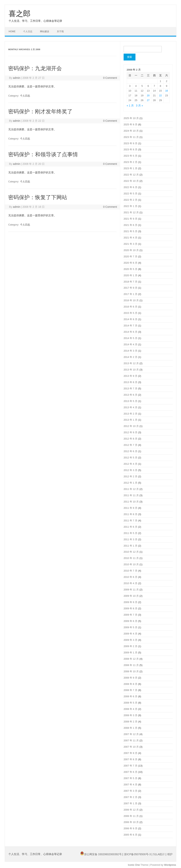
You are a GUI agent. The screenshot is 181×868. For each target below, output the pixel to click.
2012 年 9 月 (130, 432)
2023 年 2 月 (130, 162)
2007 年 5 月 (130, 778)
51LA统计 (159, 854)
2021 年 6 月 (130, 225)
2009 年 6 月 (130, 621)
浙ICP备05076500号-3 (138, 854)
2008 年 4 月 (130, 709)
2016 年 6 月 (130, 307)
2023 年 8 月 (130, 149)
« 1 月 (130, 106)
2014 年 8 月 (130, 319)
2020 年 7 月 (130, 256)
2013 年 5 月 (130, 401)
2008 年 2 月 (130, 722)
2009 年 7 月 (130, 615)
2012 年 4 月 (130, 464)
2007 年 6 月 (130, 772)
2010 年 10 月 (131, 564)
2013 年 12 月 (131, 363)
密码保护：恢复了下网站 (38, 197)
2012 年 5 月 (130, 458)
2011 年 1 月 (130, 546)
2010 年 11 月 (131, 558)
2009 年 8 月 (130, 608)
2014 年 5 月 (130, 338)
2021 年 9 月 (130, 219)
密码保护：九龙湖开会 (35, 68)
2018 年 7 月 (130, 282)
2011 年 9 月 (130, 508)
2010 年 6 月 (130, 577)
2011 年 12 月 (131, 489)
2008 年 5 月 (130, 703)
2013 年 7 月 (130, 389)
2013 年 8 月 (130, 382)
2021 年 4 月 (130, 238)
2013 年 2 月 (130, 414)
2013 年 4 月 (130, 407)
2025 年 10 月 (131, 118)
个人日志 (28, 31)
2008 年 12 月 (131, 659)
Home (12, 31)
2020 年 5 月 (130, 269)
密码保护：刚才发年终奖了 (40, 112)
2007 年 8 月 (130, 759)
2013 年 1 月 (130, 420)
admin (17, 78)
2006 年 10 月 (131, 822)
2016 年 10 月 (131, 300)
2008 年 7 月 (130, 690)
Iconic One (134, 865)
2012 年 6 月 (130, 451)
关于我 (60, 31)
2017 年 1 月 (130, 294)
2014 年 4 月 (130, 344)
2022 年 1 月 (130, 206)
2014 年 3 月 (130, 351)
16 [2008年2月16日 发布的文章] (166, 91)
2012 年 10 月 (131, 426)
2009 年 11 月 (131, 590)
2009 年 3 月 (130, 640)
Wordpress (170, 865)
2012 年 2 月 (130, 476)
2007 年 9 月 (130, 753)
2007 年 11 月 (131, 740)
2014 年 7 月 (130, 326)
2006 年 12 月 (131, 810)
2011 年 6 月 (130, 527)
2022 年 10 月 (131, 181)
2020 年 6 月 (130, 263)
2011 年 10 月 (131, 502)
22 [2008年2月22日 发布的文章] (160, 95)
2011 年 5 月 (130, 533)
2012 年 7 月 (130, 445)
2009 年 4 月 (130, 634)
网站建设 (45, 31)
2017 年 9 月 (130, 288)
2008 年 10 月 (131, 671)
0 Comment (110, 78)
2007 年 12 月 (131, 734)
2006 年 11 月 (131, 816)
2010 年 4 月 (130, 583)
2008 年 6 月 (130, 696)
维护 (170, 854)
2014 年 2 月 (130, 357)
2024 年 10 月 (131, 131)
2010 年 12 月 (131, 552)
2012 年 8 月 (130, 439)
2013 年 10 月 (131, 370)
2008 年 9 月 (130, 678)
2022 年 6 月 (130, 187)
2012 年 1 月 (130, 483)
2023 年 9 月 (130, 143)
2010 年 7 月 (130, 571)
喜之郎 (20, 14)
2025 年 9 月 (130, 124)
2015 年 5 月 (130, 313)
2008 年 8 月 (130, 684)
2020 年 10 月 (131, 250)
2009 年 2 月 (130, 646)
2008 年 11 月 (131, 665)
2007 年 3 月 (130, 791)
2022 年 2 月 (130, 200)
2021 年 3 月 (130, 244)
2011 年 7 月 (130, 521)
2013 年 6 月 (130, 395)
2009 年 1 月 (130, 653)
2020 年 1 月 (130, 275)
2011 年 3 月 (130, 539)
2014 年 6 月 (130, 332)
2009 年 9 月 (130, 602)
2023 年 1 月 (130, 168)
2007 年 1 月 (130, 803)
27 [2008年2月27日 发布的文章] (148, 100)
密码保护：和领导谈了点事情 (43, 154)
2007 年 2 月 (130, 797)
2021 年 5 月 (130, 231)
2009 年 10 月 (131, 596)
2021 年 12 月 (131, 212)
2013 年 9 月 (130, 376)
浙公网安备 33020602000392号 (101, 854)
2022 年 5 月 (130, 194)
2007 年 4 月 (130, 785)
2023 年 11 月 (131, 137)
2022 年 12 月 (131, 175)
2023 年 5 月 (130, 156)
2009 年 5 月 (130, 627)
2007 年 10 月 (131, 747)
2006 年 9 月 (130, 828)
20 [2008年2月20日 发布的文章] (148, 95)
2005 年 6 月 (130, 835)
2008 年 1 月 (130, 728)
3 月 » (140, 106)
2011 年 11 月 (131, 495)
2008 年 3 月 (130, 715)
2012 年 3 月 (130, 470)
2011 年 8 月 (130, 514)
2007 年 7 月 (130, 766)
